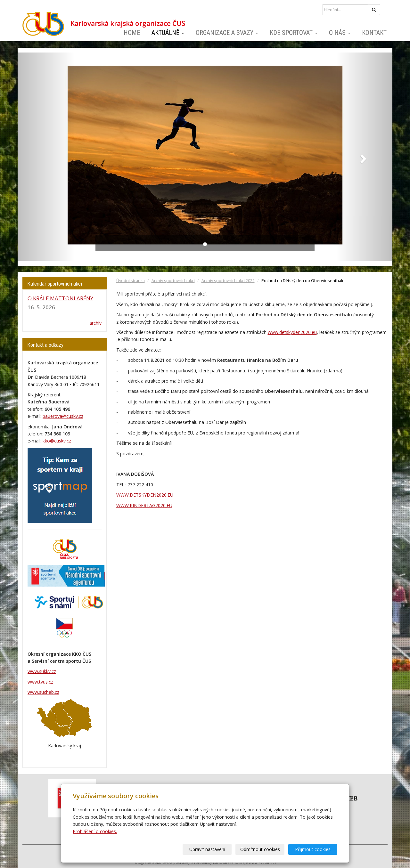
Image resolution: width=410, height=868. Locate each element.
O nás (340, 33)
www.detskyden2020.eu (292, 332)
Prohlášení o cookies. (95, 831)
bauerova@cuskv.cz (63, 416)
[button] (46, 157)
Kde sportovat (294, 33)
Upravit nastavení (207, 849)
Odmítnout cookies (260, 849)
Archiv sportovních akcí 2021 (228, 281)
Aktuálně (168, 33)
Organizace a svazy (227, 33)
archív (95, 323)
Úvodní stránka (131, 281)
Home (132, 33)
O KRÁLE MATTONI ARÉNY (60, 298)
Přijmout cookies (313, 849)
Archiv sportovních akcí (173, 281)
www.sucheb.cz (43, 692)
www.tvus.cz (40, 682)
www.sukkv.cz (42, 671)
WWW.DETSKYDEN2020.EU (145, 495)
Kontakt (374, 33)
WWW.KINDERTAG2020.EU (144, 505)
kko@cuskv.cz (57, 441)
